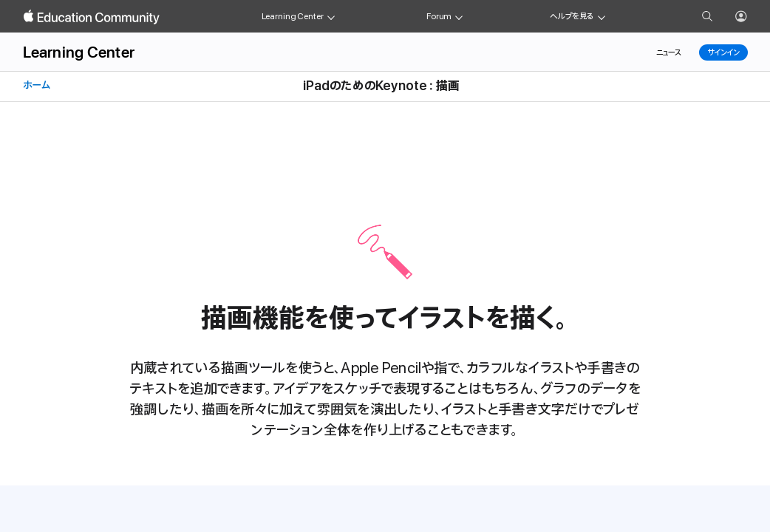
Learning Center (293, 16)
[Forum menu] (459, 16)
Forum (439, 16)
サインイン (723, 52)
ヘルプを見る (572, 16)
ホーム (35, 85)
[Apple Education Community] (92, 17)
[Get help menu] (602, 16)
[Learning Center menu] (331, 16)
